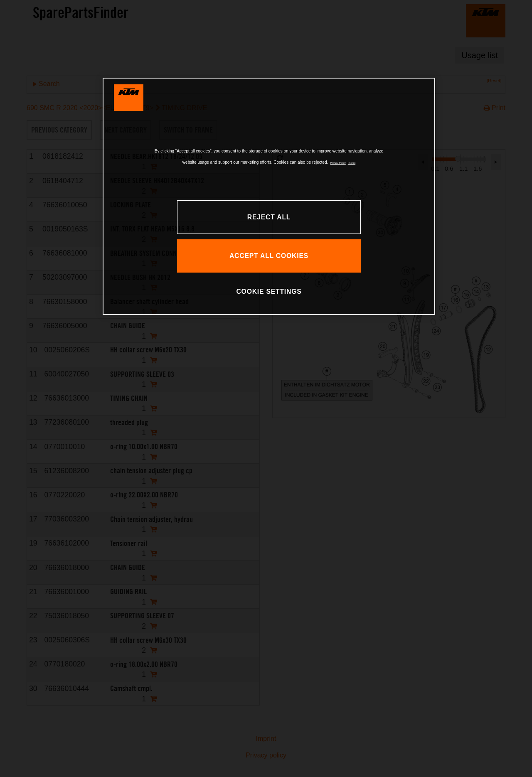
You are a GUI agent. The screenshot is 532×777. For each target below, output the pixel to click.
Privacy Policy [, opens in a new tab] (338, 163)
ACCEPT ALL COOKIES (269, 256)
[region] (269, 196)
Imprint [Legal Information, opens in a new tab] (352, 163)
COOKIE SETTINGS (269, 291)
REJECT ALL (269, 217)
